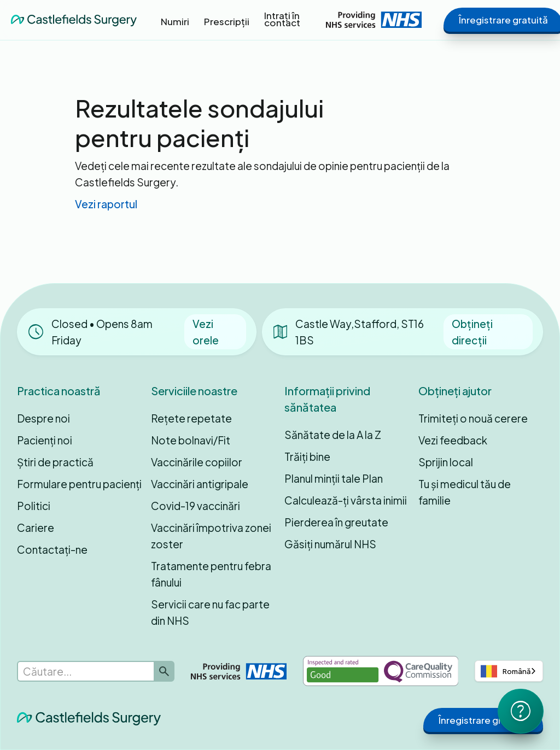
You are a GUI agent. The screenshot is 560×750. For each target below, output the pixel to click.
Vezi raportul (106, 204)
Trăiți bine (307, 456)
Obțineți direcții (472, 332)
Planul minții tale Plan (334, 478)
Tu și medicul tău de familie (465, 492)
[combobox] (509, 671)
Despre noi (43, 418)
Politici (34, 506)
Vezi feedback (453, 440)
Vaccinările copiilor (197, 462)
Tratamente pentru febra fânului (211, 574)
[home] (74, 20)
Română (506, 671)
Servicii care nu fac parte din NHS (210, 612)
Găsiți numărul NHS (330, 544)
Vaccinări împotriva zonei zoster (211, 536)
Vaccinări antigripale (200, 484)
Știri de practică (55, 462)
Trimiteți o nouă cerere (473, 418)
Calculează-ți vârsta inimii (346, 500)
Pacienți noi (45, 440)
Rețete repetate (191, 418)
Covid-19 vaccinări (196, 506)
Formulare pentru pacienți (79, 484)
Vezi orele (206, 332)
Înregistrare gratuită (483, 720)
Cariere (36, 528)
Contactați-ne (52, 549)
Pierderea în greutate (336, 522)
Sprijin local (446, 462)
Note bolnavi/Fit (191, 440)
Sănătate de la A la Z (333, 435)
